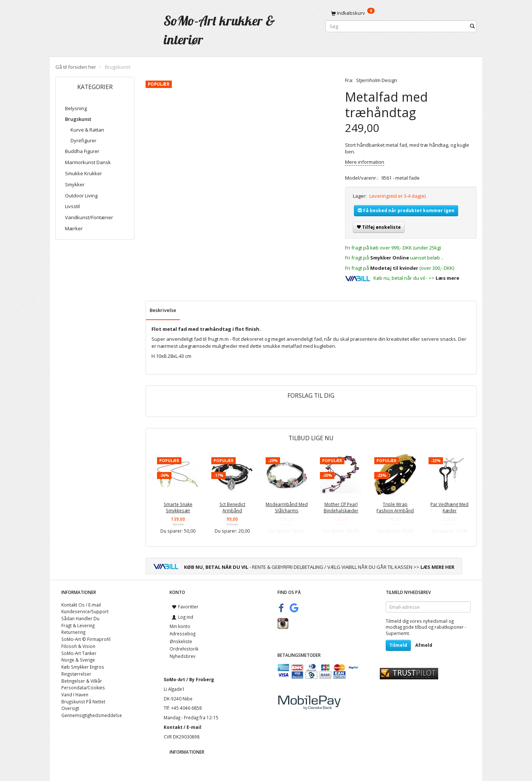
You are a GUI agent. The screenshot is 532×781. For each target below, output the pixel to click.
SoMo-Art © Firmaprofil (86, 639)
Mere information (365, 162)
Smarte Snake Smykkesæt (178, 507)
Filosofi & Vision (78, 646)
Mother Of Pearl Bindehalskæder (341, 507)
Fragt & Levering (78, 625)
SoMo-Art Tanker (79, 653)
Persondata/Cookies (83, 687)
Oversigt (70, 708)
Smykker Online (390, 258)
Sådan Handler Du (80, 618)
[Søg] (472, 26)
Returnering (73, 632)
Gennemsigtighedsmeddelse (92, 715)
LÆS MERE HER (437, 567)
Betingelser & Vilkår (82, 681)
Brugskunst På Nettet (83, 702)
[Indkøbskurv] (401, 13)
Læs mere (447, 278)
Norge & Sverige (78, 660)
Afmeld (424, 645)
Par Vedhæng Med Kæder (449, 507)
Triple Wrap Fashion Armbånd (395, 507)
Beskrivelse (163, 310)
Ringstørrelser (76, 674)
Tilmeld (398, 645)
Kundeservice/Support (85, 611)
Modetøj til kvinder (394, 268)
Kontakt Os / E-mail (81, 605)
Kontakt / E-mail (183, 727)
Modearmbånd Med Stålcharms (287, 507)
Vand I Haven (75, 695)
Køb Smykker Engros (83, 667)
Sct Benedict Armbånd (232, 507)
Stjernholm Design (377, 80)
